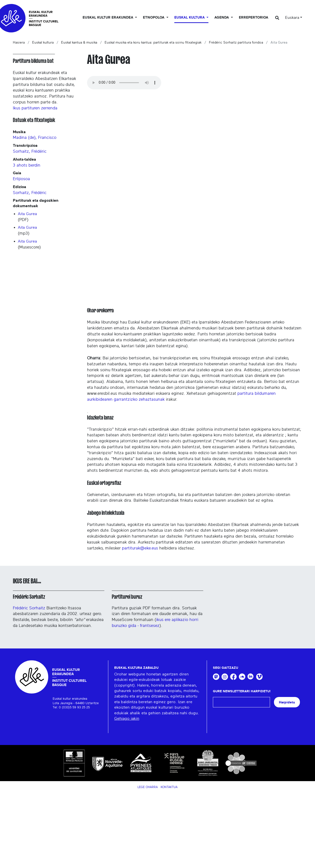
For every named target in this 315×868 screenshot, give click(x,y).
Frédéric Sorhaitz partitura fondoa (236, 43)
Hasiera (19, 43)
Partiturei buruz (127, 597)
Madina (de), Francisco (35, 137)
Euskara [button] (292, 18)
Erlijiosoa (21, 179)
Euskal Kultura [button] (190, 18)
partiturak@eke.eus (140, 548)
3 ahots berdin (27, 165)
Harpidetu (287, 702)
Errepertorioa (254, 18)
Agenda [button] (222, 18)
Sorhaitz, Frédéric (30, 151)
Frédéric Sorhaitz (29, 597)
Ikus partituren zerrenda (35, 108)
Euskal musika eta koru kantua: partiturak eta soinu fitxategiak (153, 43)
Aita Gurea (27, 214)
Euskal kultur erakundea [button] (108, 18)
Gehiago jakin (127, 719)
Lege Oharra (148, 787)
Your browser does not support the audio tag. (124, 83)
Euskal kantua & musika (79, 43)
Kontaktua (169, 787)
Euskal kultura (43, 43)
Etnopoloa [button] (154, 18)
